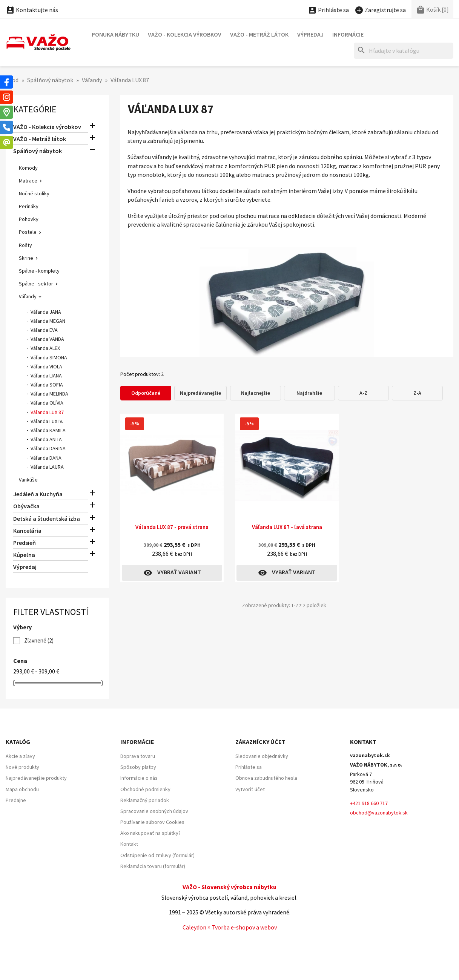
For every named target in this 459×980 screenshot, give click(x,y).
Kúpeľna (24, 555)
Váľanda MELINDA (49, 394)
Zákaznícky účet (260, 742)
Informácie (348, 34)
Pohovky (29, 219)
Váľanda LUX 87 (47, 412)
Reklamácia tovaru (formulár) (153, 866)
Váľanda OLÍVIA (47, 403)
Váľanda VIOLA (46, 367)
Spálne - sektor (36, 284)
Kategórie (35, 109)
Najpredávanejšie (200, 393)
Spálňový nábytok (38, 151)
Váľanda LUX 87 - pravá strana (172, 527)
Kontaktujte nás (32, 10)
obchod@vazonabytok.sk (379, 813)
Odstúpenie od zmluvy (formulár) (157, 855)
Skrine (26, 258)
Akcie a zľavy (20, 756)
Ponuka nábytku (115, 34)
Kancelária (27, 531)
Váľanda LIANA (46, 376)
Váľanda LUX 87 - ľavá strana (287, 527)
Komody (28, 168)
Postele (28, 232)
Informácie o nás (139, 778)
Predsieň (25, 543)
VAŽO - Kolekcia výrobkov (185, 34)
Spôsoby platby (138, 767)
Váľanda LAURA (47, 467)
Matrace (28, 181)
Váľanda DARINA (48, 448)
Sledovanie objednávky (262, 756)
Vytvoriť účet (250, 789)
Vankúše (28, 480)
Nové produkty (22, 767)
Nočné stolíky (34, 193)
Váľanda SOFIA (47, 385)
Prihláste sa (249, 767)
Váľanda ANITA (46, 439)
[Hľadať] (404, 51)
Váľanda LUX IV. (47, 421)
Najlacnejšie (256, 393)
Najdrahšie (309, 393)
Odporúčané (146, 393)
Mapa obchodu (22, 789)
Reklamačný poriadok (145, 800)
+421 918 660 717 (369, 803)
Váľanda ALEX (45, 348)
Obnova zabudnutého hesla (266, 778)
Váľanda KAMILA (48, 430)
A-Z (363, 393)
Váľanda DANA (46, 458)
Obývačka (26, 506)
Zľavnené (39, 640)
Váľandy (28, 296)
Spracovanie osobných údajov (154, 811)
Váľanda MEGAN (48, 321)
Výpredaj (310, 34)
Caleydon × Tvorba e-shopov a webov (230, 927)
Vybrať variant (172, 573)
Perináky (29, 206)
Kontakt (129, 844)
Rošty (25, 245)
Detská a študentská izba (47, 518)
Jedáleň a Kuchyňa (38, 494)
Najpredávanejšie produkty (36, 778)
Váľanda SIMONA (49, 357)
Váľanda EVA (44, 330)
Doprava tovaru (138, 756)
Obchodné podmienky (145, 789)
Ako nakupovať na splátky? (150, 833)
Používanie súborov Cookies (152, 822)
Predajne (16, 800)
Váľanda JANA (46, 312)
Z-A (417, 393)
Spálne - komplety (39, 271)
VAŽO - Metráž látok (259, 34)
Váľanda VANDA (47, 339)
